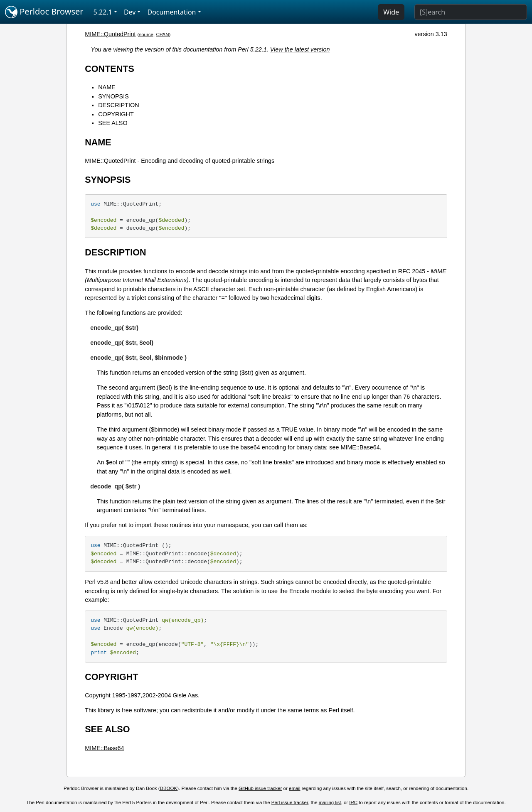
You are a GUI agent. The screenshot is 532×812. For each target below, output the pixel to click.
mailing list (330, 802)
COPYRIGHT (116, 114)
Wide (391, 12)
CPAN (162, 34)
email (295, 788)
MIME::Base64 (360, 447)
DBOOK (169, 788)
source (146, 34)
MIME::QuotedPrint (110, 34)
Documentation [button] (171, 12)
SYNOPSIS (113, 96)
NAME (107, 87)
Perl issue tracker (290, 802)
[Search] (471, 12)
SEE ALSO (113, 123)
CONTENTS (110, 69)
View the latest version (300, 49)
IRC (353, 802)
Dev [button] (130, 12)
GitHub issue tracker (260, 788)
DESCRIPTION (118, 105)
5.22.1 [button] (103, 12)
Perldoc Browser (44, 12)
